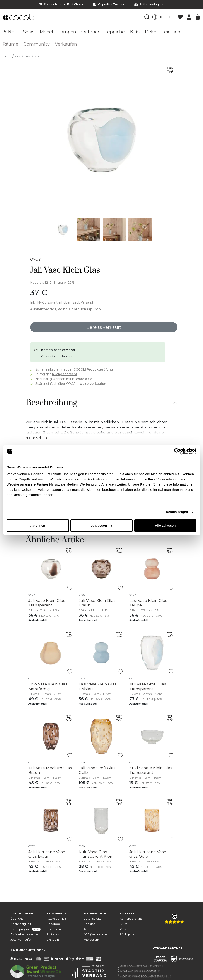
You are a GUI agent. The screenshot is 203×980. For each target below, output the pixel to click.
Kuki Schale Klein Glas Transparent (151, 770)
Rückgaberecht (65, 374)
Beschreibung (51, 403)
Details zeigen (177, 512)
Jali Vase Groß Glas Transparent (148, 686)
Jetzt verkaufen (21, 940)
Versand (125, 929)
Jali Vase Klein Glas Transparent (47, 603)
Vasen (38, 57)
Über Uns (17, 919)
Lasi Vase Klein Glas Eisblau (98, 686)
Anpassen (102, 525)
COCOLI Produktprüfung (93, 369)
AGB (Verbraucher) (96, 934)
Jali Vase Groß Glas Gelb (97, 770)
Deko (28, 57)
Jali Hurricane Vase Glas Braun (47, 854)
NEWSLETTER (56, 919)
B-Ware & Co (82, 379)
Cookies (89, 924)
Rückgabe (127, 934)
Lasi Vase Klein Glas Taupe (148, 603)
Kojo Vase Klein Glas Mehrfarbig (48, 686)
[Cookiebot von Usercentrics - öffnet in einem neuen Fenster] (177, 451)
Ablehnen (38, 525)
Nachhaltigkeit (21, 924)
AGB (86, 929)
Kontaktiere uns (131, 919)
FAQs (123, 924)
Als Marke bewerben (25, 934)
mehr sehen (36, 438)
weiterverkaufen (93, 384)
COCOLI (7, 57)
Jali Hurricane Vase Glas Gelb (148, 854)
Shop (18, 57)
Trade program (26, 929)
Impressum (91, 940)
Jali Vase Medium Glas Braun (50, 770)
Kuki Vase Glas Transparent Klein (96, 854)
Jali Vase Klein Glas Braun (97, 603)
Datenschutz (92, 919)
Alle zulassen (165, 525)
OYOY (35, 259)
